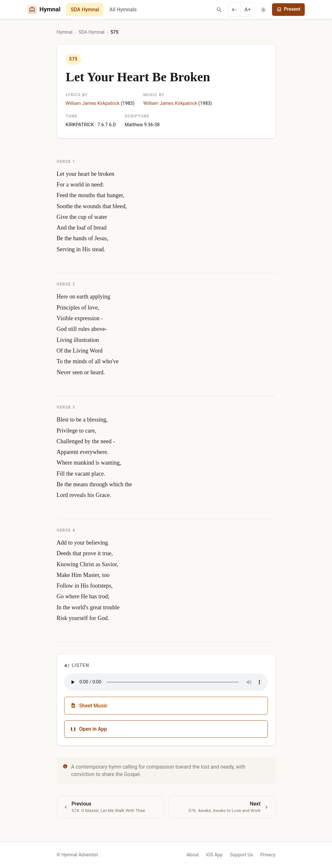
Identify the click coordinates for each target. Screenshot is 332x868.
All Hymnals (123, 10)
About (193, 855)
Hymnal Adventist (80, 855)
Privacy (268, 855)
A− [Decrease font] (235, 9)
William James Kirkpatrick (93, 103)
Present (288, 9)
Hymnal (65, 32)
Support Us (241, 855)
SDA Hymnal (85, 10)
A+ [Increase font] (248, 10)
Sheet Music (89, 706)
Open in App (89, 729)
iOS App (214, 855)
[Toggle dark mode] (263, 10)
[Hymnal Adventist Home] (44, 10)
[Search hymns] (219, 10)
